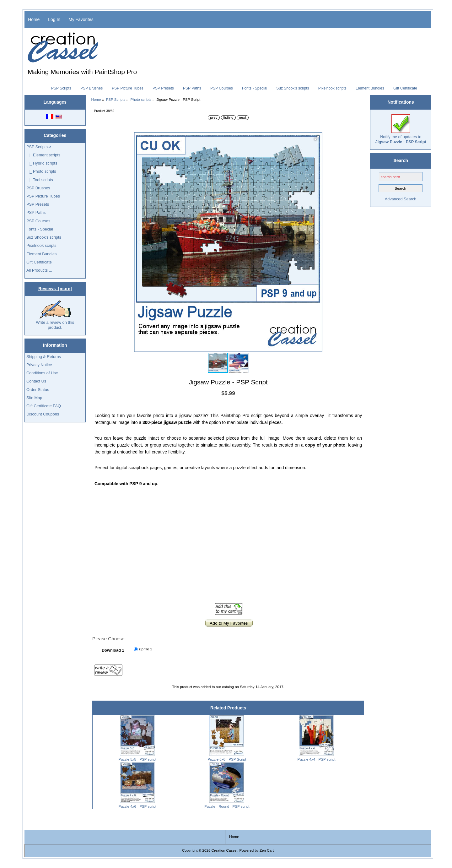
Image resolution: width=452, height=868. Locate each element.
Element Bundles (370, 88)
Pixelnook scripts (332, 88)
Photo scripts (141, 99)
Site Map (34, 398)
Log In (54, 19)
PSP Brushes (91, 88)
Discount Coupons (43, 414)
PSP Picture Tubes (128, 88)
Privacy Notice (39, 365)
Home (34, 19)
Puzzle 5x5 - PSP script (137, 759)
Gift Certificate (405, 88)
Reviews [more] (55, 289)
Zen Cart (267, 850)
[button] (317, 138)
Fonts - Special (255, 88)
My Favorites (81, 19)
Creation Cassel (224, 850)
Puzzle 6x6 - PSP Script (227, 759)
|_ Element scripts (43, 155)
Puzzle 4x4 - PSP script (316, 759)
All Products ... (39, 270)
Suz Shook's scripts (293, 88)
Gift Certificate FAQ (44, 406)
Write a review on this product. (55, 315)
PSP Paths (192, 88)
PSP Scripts (116, 99)
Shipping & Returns (44, 357)
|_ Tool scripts (40, 180)
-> (39, 147)
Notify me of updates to (401, 129)
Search (401, 160)
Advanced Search (401, 199)
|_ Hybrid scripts (42, 163)
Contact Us (36, 381)
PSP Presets (163, 88)
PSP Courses (222, 88)
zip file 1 (145, 649)
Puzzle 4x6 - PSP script (137, 806)
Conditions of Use (42, 373)
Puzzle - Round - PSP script (227, 806)
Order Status (38, 390)
